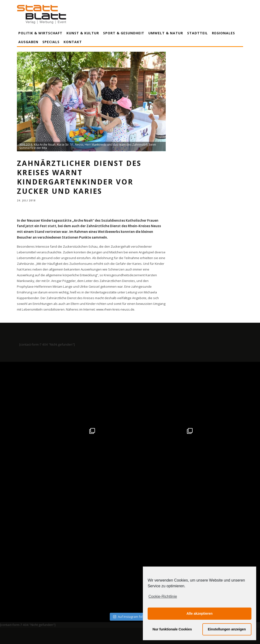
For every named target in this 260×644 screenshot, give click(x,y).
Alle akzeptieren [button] (200, 613)
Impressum (79, 596)
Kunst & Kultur (83, 33)
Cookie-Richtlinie (163, 596)
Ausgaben (28, 42)
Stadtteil (197, 33)
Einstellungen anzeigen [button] (227, 629)
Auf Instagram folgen (131, 492)
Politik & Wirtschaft (40, 33)
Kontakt (73, 42)
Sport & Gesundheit (124, 33)
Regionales (223, 33)
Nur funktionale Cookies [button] (172, 629)
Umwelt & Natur (166, 33)
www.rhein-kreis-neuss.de (115, 309)
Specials (51, 42)
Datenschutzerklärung (131, 596)
